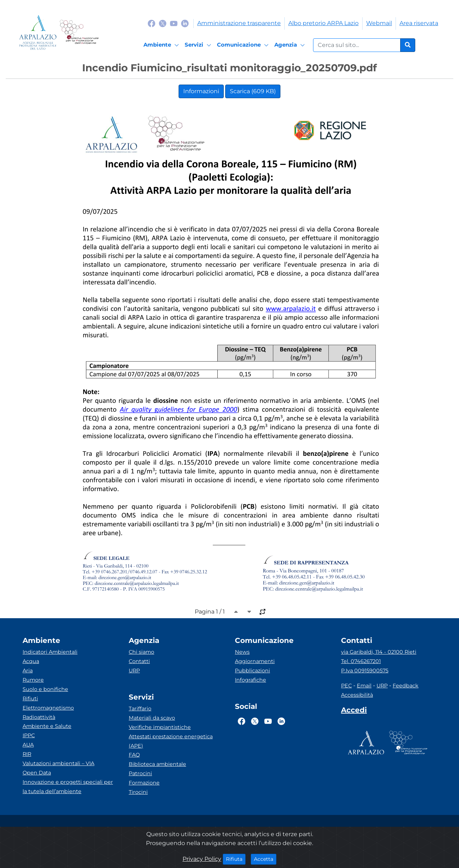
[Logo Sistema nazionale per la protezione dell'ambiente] (79, 32)
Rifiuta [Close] (236, 859)
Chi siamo (141, 652)
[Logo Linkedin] (185, 23)
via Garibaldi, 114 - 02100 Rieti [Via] (379, 652)
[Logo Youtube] (174, 23)
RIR (27, 754)
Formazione (144, 783)
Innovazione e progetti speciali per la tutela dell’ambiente (68, 787)
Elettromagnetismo (48, 708)
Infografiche (250, 680)
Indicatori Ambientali (50, 652)
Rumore (33, 680)
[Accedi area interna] (354, 711)
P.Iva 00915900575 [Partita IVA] (365, 671)
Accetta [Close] (265, 859)
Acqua (31, 661)
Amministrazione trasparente (239, 23)
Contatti (139, 661)
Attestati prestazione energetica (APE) (171, 741)
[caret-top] (236, 612)
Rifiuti (30, 698)
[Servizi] (199, 45)
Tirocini (138, 792)
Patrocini (140, 773)
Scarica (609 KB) (253, 91)
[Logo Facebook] (152, 23)
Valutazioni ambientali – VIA (58, 763)
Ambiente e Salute (47, 726)
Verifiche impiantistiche (160, 727)
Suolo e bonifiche (45, 689)
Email (364, 686)
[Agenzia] (291, 45)
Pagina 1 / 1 (210, 612)
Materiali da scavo (152, 718)
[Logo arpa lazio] (38, 32)
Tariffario (140, 709)
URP (134, 671)
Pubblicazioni (252, 671)
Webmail (379, 23)
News (242, 652)
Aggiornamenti (255, 661)
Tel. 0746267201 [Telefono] (361, 661)
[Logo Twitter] (163, 23)
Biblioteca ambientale (157, 764)
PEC (346, 686)
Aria (28, 671)
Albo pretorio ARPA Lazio (323, 23)
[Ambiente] (162, 45)
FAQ (134, 755)
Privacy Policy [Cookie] (202, 859)
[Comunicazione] (244, 45)
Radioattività (39, 717)
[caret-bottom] (249, 612)
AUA (28, 745)
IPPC (29, 735)
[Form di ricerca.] (357, 45)
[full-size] (262, 612)
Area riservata (419, 23)
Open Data (37, 773)
